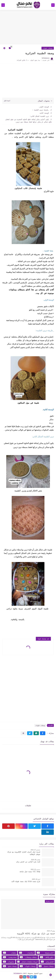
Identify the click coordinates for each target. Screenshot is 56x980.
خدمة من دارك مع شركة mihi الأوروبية (36, 933)
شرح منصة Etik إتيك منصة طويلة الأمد (26, 881)
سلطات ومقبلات (28, 957)
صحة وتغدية (10, 957)
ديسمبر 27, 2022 (35, 850)
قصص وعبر (47, 962)
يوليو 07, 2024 (51, 931)
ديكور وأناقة (47, 957)
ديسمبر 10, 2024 (35, 869)
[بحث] (3, 5)
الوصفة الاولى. (44, 107)
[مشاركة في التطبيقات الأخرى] (23, 733)
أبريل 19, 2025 (36, 879)
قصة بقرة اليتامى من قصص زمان (28, 862)
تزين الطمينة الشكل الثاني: (39, 116)
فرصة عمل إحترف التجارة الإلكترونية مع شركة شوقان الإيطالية (24, 853)
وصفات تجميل (46, 966)
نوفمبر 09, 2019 (36, 860)
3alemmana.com (19, 973)
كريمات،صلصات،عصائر (27, 962)
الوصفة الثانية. (44, 113)
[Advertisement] (28, 28)
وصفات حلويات (48, 48)
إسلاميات (26, 953)
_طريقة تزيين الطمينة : (40, 110)
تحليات (9, 953)
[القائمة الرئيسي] (53, 5)
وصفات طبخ (10, 966)
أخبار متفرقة (45, 953)
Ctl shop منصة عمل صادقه (30, 871)
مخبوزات (9, 962)
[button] (43, 733)
